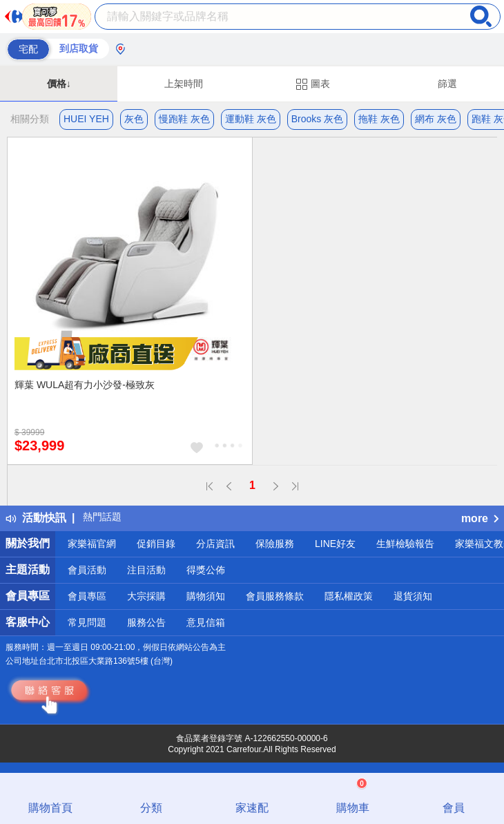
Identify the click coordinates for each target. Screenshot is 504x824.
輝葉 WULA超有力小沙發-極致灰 (85, 385)
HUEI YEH (86, 119)
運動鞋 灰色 (251, 119)
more (480, 518)
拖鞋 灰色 (379, 119)
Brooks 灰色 (317, 119)
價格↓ (59, 84)
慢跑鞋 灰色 (184, 119)
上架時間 (184, 84)
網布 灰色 (436, 119)
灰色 (134, 119)
